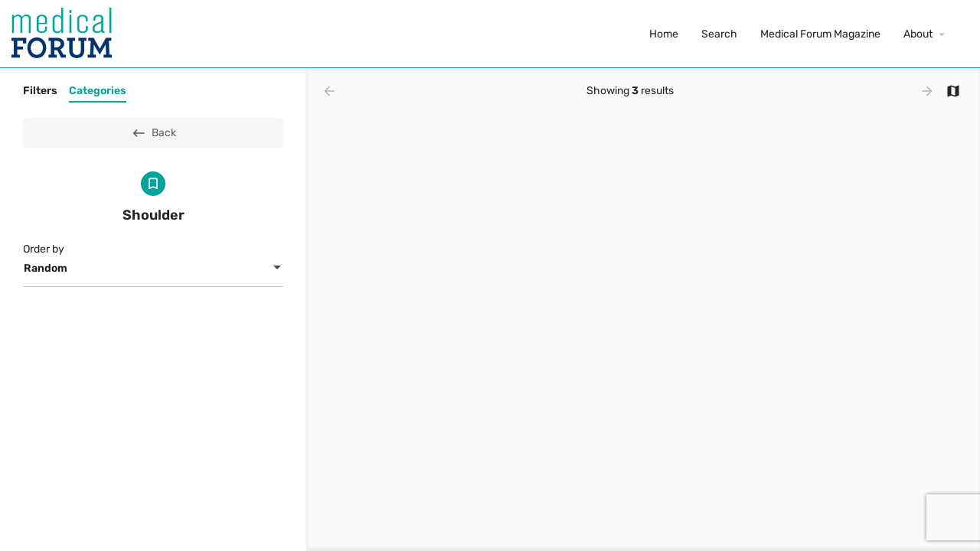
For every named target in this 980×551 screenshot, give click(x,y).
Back (154, 133)
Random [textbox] (46, 268)
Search (719, 34)
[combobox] (153, 269)
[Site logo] (64, 33)
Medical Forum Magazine (820, 34)
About (918, 34)
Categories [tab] (98, 91)
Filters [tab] (40, 91)
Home (664, 34)
